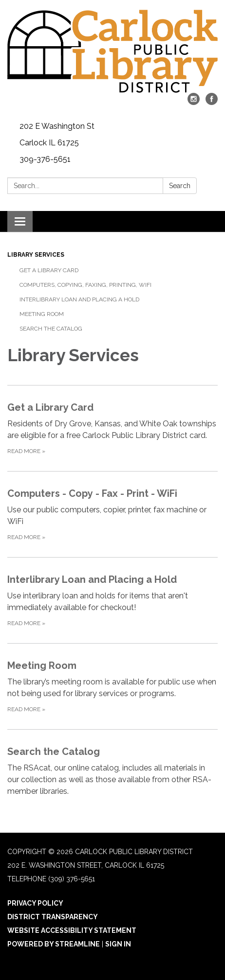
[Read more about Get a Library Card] (112, 428)
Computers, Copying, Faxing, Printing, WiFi (85, 285)
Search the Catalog (51, 329)
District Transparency (53, 917)
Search (180, 186)
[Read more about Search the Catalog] (112, 772)
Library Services (36, 255)
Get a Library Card (49, 270)
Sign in (118, 944)
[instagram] (194, 102)
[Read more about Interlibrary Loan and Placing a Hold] (112, 600)
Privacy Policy (35, 903)
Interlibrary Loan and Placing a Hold (79, 299)
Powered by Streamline (54, 944)
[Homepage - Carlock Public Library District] (112, 51)
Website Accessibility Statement (72, 930)
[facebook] (212, 102)
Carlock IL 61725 (49, 143)
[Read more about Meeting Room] (112, 686)
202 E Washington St (57, 126)
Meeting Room (42, 314)
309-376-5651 (45, 159)
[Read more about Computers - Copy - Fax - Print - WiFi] (112, 514)
